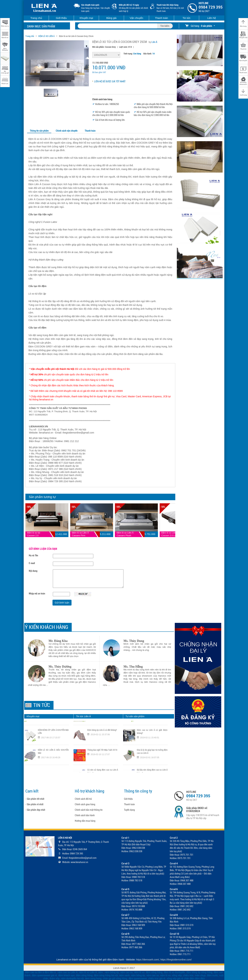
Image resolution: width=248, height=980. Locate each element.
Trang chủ (36, 18)
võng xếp (177, 975)
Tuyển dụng (129, 810)
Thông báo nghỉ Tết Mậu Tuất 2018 (102, 766)
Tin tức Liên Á (83, 716)
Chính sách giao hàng (85, 804)
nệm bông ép (112, 972)
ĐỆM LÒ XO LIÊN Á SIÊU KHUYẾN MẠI (53, 767)
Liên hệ (212, 18)
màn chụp (200, 975)
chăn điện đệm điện (194, 978)
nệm (100, 972)
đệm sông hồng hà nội (106, 975)
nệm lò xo (139, 972)
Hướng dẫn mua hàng (85, 821)
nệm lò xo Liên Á (88, 972)
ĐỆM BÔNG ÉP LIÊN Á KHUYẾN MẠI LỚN (53, 747)
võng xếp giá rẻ (175, 978)
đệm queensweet (138, 978)
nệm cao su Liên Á (68, 972)
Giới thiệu (61, 18)
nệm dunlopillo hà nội (72, 978)
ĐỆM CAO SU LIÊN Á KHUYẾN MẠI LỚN (53, 727)
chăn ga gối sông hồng (115, 978)
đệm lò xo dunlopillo (174, 972)
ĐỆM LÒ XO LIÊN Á (46, 36)
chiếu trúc (188, 975)
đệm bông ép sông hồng (199, 972)
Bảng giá (111, 18)
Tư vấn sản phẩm (135, 716)
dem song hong (93, 978)
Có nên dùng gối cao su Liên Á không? (152, 727)
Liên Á (154, 42)
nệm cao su (126, 972)
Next (171, 520)
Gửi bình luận (62, 603)
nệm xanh (124, 975)
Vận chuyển (136, 18)
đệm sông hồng (154, 972)
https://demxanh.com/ (148, 960)
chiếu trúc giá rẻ (157, 978)
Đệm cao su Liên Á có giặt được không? (152, 747)
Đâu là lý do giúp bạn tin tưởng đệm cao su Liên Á (152, 767)
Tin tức (186, 18)
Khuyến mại (86, 18)
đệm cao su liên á (34, 972)
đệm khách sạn (66, 975)
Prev (30, 520)
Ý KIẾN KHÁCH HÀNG (47, 627)
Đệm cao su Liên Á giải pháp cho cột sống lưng (103, 727)
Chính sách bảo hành (85, 815)
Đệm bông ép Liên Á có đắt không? (102, 746)
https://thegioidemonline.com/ (176, 960)
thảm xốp (55, 978)
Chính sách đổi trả (83, 799)
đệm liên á (51, 972)
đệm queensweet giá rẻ (44, 975)
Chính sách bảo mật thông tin (89, 810)
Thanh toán (162, 18)
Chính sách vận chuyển (67, 131)
